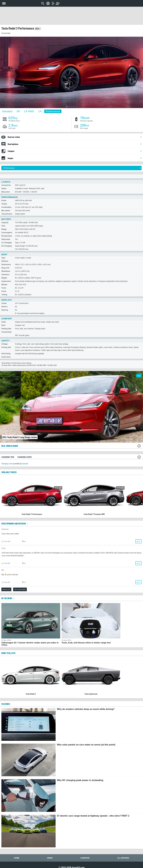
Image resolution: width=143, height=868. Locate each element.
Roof (3, 325)
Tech (3, 226)
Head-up (5, 310)
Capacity (5, 223)
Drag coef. (6, 268)
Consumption (7, 233)
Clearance (5, 275)
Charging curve (7, 463)
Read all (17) (6, 589)
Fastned (25, 463)
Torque (4, 204)
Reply (138, 541)
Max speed (6, 211)
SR (18, 111)
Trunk (4, 288)
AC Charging (6, 243)
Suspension (6, 281)
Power (4, 201)
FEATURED (6, 704)
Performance (53, 111)
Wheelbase (6, 271)
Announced (6, 185)
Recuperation (7, 236)
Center (4, 303)
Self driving (6, 354)
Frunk (4, 291)
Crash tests (6, 357)
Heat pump (6, 239)
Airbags (5, 344)
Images (75, 158)
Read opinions (75, 144)
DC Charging (6, 246)
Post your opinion (20, 589)
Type (3, 258)
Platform (5, 261)
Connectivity (6, 332)
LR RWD (29, 111)
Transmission (7, 214)
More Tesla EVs (8, 653)
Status (4, 189)
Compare (75, 151)
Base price (6, 192)
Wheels (4, 285)
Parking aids (6, 329)
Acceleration (6, 207)
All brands (123, 858)
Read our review (75, 137)
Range (4, 229)
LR (40, 111)
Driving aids (6, 347)
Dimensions (6, 265)
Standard (7, 111)
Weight (4, 278)
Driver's (4, 307)
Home (17, 858)
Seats (4, 322)
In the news (8, 598)
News (50, 858)
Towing (4, 295)
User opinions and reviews (15, 523)
